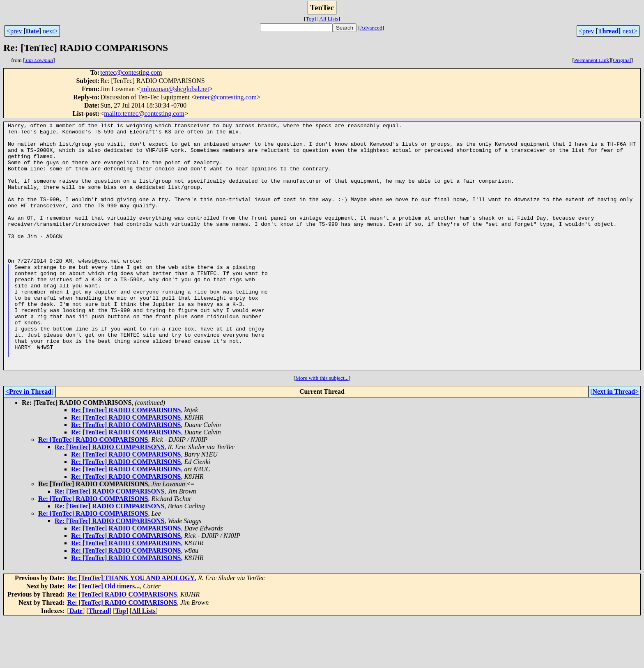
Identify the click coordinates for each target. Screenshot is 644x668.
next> (50, 31)
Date (32, 31)
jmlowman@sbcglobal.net (175, 89)
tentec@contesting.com (131, 72)
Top (310, 19)
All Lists (329, 19)
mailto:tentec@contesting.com (144, 114)
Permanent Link (592, 60)
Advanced (371, 28)
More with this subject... (322, 427)
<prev (14, 31)
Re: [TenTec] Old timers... (104, 635)
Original (622, 60)
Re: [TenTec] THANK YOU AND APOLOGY (131, 627)
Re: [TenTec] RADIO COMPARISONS (126, 459)
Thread (608, 31)
